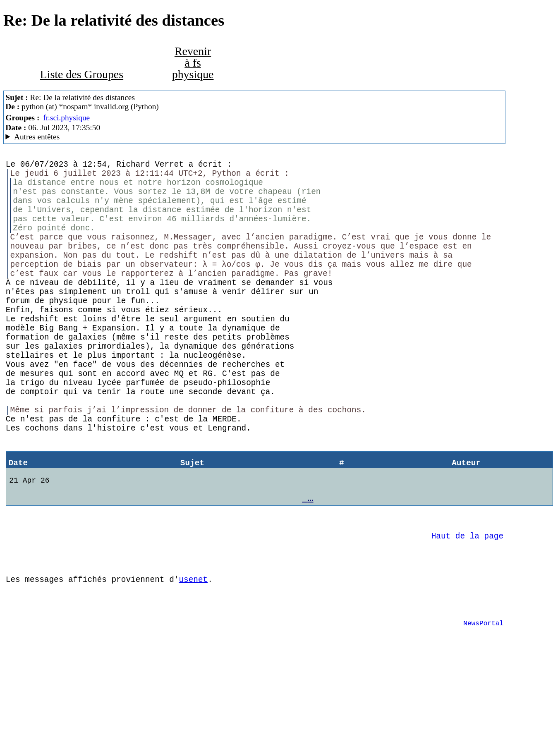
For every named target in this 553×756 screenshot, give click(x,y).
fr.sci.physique (66, 118)
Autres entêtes (37, 137)
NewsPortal (483, 712)
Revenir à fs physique (193, 63)
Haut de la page (467, 612)
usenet (193, 661)
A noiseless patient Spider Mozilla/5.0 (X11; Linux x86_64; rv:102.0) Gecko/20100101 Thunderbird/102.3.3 (254, 137)
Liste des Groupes (82, 74)
